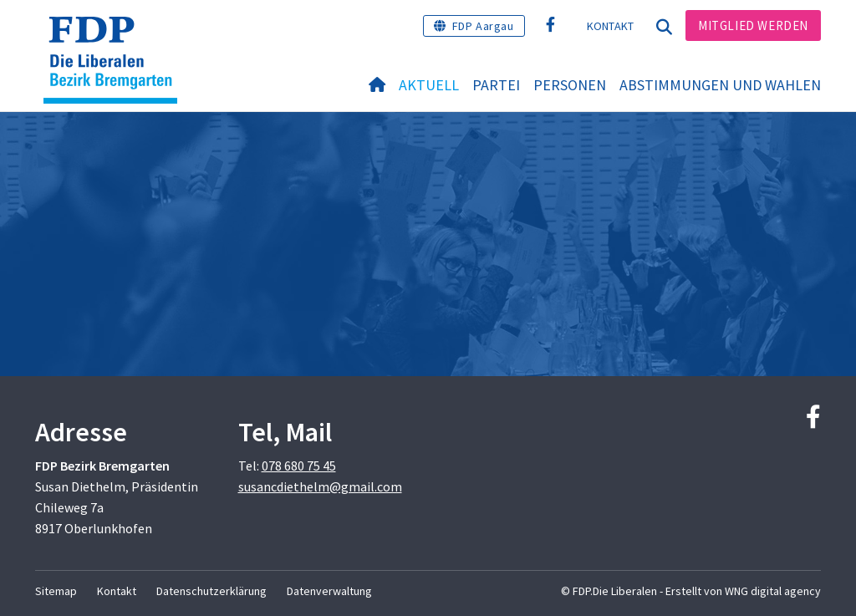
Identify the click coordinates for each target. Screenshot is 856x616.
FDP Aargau (483, 26)
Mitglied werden (753, 25)
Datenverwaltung (329, 591)
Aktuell (429, 85)
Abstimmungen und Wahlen (720, 85)
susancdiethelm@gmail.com (320, 486)
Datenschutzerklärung (211, 591)
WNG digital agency (773, 591)
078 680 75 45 (299, 466)
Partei (496, 85)
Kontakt (611, 26)
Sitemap (56, 591)
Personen (570, 85)
